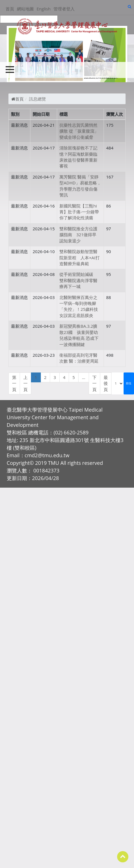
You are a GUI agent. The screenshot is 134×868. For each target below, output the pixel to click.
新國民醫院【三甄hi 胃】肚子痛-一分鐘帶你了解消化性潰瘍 (79, 212)
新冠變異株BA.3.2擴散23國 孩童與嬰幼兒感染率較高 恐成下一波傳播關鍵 (79, 335)
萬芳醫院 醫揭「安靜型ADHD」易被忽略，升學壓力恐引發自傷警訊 (80, 186)
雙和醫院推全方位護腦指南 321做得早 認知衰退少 (80, 235)
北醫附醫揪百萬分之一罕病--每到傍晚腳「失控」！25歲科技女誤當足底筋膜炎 (79, 306)
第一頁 (14, 383)
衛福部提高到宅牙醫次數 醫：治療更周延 (79, 358)
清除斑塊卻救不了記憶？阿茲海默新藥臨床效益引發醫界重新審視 (78, 157)
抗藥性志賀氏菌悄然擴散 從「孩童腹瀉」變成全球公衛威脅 (79, 131)
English (44, 9)
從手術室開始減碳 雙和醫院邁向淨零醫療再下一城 (78, 280)
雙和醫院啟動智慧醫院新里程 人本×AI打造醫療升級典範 (79, 257)
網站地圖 (25, 9)
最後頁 (106, 383)
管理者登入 (64, 9)
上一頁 (25, 383)
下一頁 (94, 383)
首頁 (10, 9)
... (84, 377)
